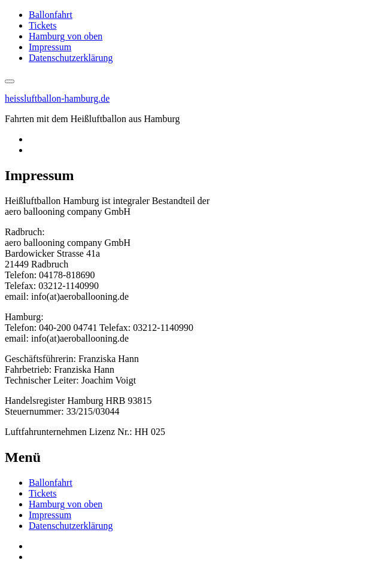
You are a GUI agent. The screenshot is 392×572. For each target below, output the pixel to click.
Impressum (50, 47)
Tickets (43, 25)
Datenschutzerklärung (71, 58)
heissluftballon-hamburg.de (57, 98)
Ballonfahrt (51, 15)
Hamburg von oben (66, 36)
